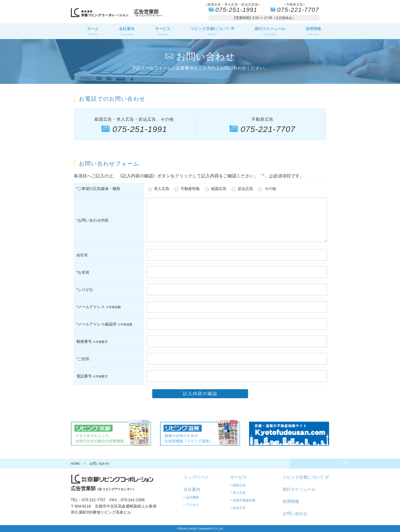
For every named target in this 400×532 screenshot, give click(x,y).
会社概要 (192, 497)
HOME (76, 464)
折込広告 (239, 508)
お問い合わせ (295, 513)
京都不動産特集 (244, 500)
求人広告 (239, 493)
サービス (163, 31)
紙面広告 (239, 485)
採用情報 (313, 31)
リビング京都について (212, 31)
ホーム (93, 31)
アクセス (192, 505)
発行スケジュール (270, 31)
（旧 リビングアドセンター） (151, 13)
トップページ (196, 477)
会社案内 (127, 31)
